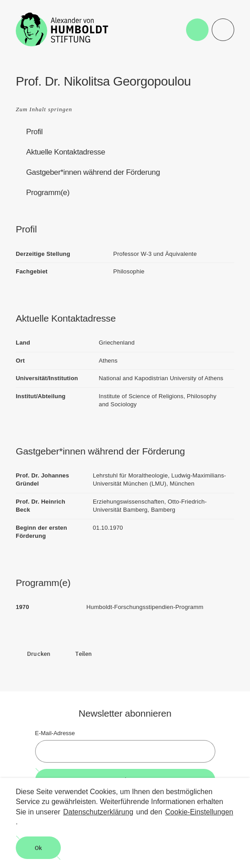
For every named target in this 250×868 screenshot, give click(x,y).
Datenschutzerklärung (98, 812)
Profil (34, 132)
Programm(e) (48, 193)
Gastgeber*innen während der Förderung (93, 172)
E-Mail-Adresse (55, 733)
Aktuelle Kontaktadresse (66, 152)
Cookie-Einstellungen (199, 812)
